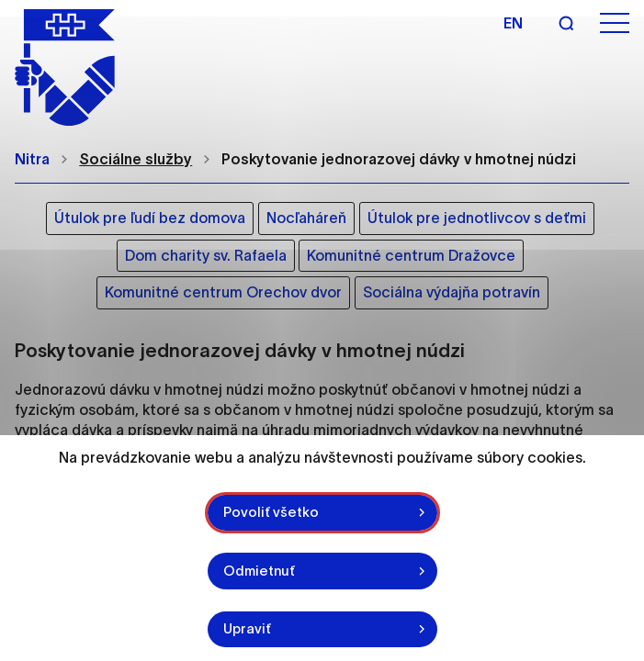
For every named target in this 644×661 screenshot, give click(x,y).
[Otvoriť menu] (615, 23)
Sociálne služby (136, 159)
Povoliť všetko (271, 512)
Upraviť (247, 628)
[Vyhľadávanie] (566, 23)
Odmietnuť (259, 571)
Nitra (32, 159)
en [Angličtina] (513, 23)
